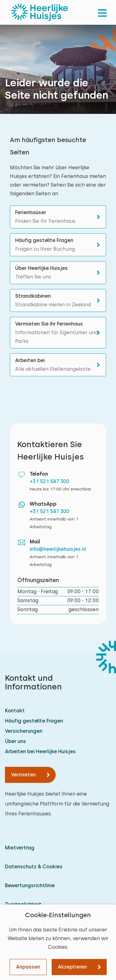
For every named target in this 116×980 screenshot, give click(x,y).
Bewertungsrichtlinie (30, 885)
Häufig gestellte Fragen (34, 721)
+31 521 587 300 (49, 481)
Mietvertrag (20, 848)
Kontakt (15, 711)
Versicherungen (24, 731)
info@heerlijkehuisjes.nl (58, 549)
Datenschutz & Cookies (34, 867)
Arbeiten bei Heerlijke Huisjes (40, 751)
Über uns (15, 741)
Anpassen (28, 967)
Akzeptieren (72, 967)
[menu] (102, 12)
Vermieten (24, 775)
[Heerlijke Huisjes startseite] (40, 12)
